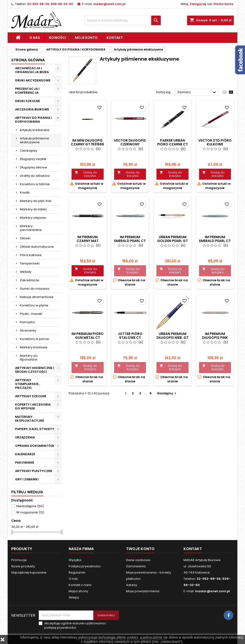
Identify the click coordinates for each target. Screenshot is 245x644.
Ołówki (25, 238)
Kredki (25, 193)
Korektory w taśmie (35, 184)
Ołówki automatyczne (37, 247)
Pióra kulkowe (31, 255)
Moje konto (86, 38)
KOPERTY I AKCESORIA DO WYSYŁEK (33, 406)
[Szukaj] (122, 20)
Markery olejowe (33, 218)
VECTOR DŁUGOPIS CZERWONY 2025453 (130, 144)
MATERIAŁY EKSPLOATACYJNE (30, 419)
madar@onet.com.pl (109, 4)
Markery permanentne (31, 228)
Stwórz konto (223, 4)
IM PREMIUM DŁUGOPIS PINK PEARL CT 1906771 (215, 338)
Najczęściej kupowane (29, 572)
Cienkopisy (28, 151)
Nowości (57, 38)
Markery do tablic (33, 209)
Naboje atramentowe (37, 297)
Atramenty (28, 331)
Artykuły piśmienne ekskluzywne (34, 140)
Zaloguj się (198, 4)
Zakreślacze (30, 280)
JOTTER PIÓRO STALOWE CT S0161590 (130, 338)
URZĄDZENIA (25, 437)
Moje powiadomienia (143, 591)
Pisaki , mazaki (31, 314)
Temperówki (30, 263)
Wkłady (26, 272)
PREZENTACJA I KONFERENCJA (27, 91)
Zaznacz (197, 92)
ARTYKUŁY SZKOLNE (31, 396)
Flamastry (27, 322)
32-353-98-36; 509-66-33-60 (50, 4)
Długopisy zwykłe (33, 159)
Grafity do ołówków (35, 176)
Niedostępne (30, 506)
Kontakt (115, 38)
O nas (35, 38)
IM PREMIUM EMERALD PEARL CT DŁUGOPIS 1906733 (215, 241)
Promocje (19, 560)
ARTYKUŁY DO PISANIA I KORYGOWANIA (33, 120)
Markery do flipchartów (29, 358)
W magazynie (30, 512)
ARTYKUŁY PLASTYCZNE (34, 471)
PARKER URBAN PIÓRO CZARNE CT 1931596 (173, 144)
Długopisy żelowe (33, 167)
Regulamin (77, 572)
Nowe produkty (23, 566)
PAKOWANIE (25, 463)
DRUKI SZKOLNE (28, 101)
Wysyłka (75, 560)
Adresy (132, 585)
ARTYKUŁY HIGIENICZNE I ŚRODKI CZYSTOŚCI (35, 370)
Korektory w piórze (34, 339)
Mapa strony (78, 591)
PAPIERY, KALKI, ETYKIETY (35, 429)
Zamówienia (136, 566)
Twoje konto (140, 549)
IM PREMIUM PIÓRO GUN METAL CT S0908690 (88, 338)
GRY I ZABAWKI (27, 479)
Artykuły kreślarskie (35, 130)
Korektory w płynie (34, 305)
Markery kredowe (34, 347)
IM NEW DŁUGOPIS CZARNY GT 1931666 (87, 142)
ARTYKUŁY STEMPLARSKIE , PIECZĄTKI (28, 384)
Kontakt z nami (80, 585)
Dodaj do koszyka (86, 174)
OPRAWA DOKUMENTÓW (35, 446)
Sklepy (74, 597)
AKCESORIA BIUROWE (32, 109)
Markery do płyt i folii (36, 201)
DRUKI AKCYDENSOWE (33, 80)
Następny (167, 393)
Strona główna (28, 60)
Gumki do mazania (35, 289)
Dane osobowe (138, 560)
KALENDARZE (25, 454)
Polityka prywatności (85, 566)
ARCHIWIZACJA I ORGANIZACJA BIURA (32, 70)
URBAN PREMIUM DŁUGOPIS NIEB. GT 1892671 (173, 338)
